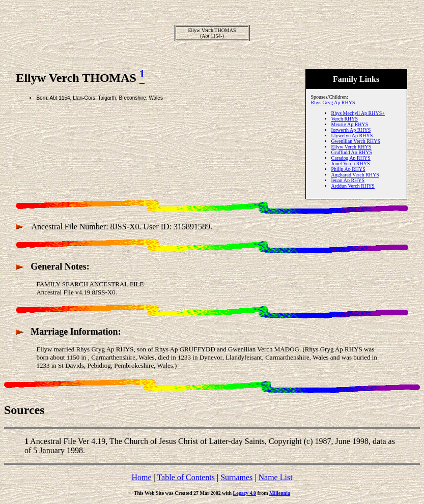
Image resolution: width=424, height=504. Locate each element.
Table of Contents (186, 477)
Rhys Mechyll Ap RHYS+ (358, 113)
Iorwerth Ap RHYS (351, 130)
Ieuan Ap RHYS (348, 180)
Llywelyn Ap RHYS (352, 136)
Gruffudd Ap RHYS (352, 152)
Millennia (280, 493)
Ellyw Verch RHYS (351, 147)
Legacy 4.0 (245, 493)
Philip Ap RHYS (348, 169)
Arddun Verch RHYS (353, 186)
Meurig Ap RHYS (350, 124)
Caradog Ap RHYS (351, 158)
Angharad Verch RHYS (355, 175)
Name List (275, 477)
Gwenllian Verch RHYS (356, 141)
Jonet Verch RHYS (351, 164)
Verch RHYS (345, 119)
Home (141, 477)
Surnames (236, 477)
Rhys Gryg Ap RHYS (333, 102)
